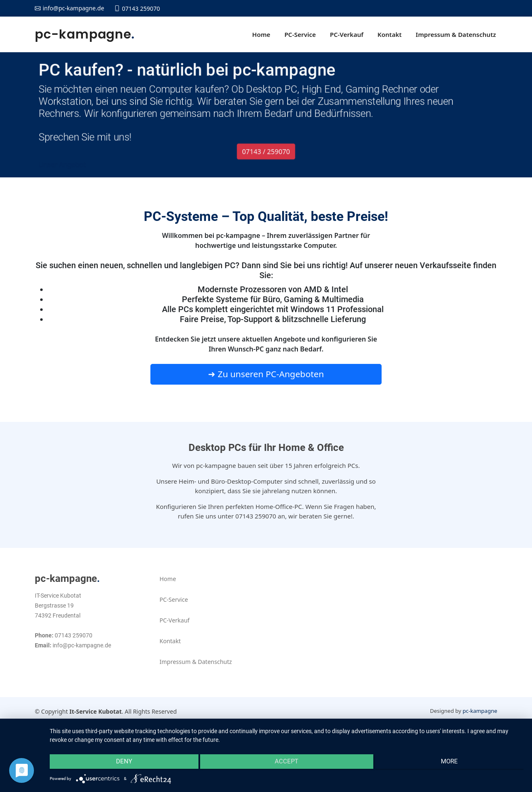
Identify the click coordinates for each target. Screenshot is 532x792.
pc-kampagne (85, 34)
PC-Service (300, 34)
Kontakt (389, 34)
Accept (287, 763)
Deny (120, 763)
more (453, 763)
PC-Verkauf (347, 34)
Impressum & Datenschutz (456, 34)
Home (261, 34)
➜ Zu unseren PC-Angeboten (266, 378)
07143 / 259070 (266, 157)
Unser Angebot (55, 170)
